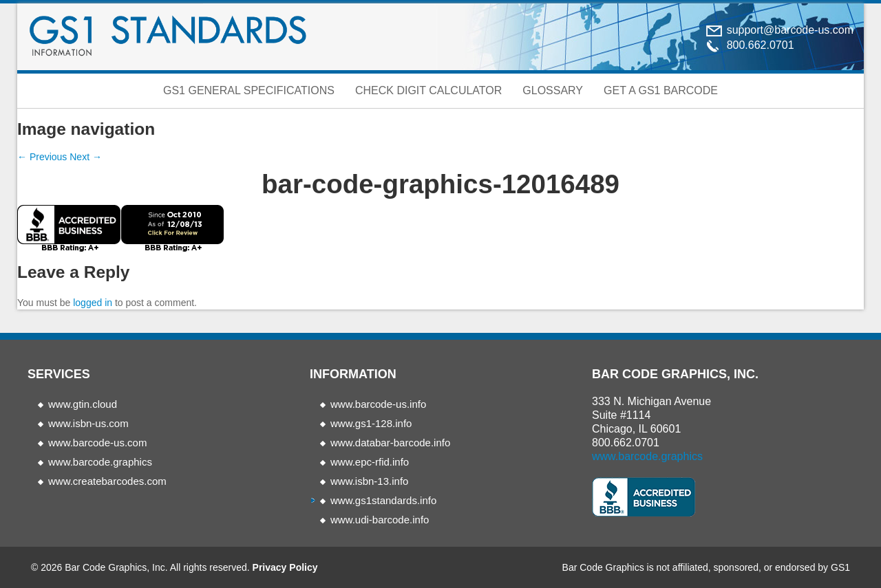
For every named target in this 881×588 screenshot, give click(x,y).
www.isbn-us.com (88, 423)
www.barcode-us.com (97, 443)
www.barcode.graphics (100, 462)
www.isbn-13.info (369, 481)
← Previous (42, 157)
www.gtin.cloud (83, 404)
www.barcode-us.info (378, 404)
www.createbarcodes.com (107, 481)
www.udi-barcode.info (380, 520)
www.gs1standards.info (383, 500)
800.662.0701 (626, 443)
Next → (86, 157)
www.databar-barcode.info (390, 443)
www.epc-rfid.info (370, 462)
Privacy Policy (285, 567)
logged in (93, 303)
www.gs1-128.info (371, 423)
